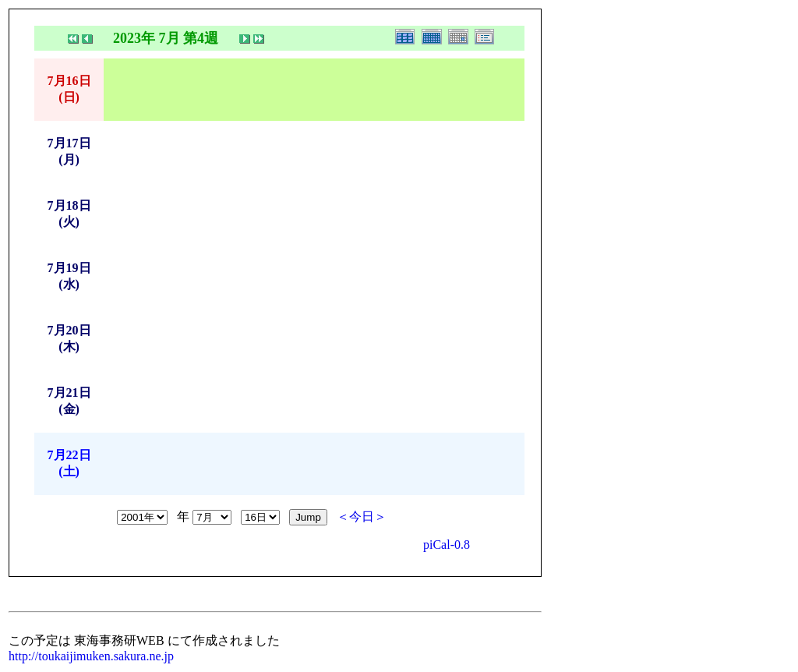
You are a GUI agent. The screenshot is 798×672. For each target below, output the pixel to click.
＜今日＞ (362, 516)
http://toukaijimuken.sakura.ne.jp (91, 656)
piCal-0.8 (447, 545)
